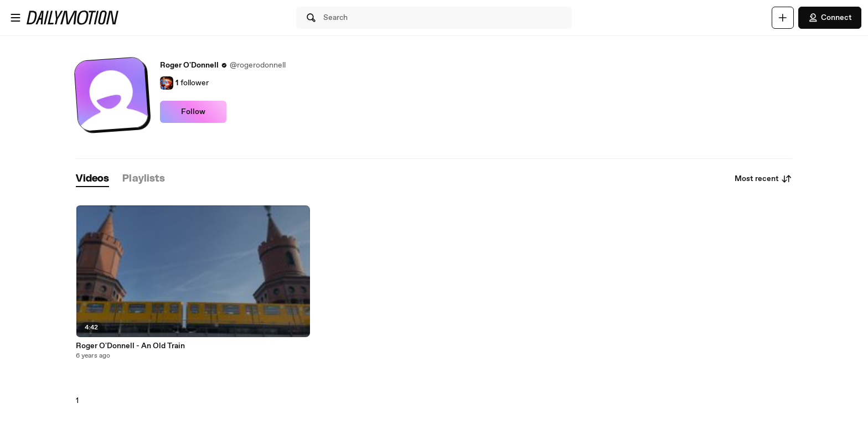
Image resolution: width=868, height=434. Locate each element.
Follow (193, 112)
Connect (830, 18)
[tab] (92, 179)
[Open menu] (15, 18)
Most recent (763, 179)
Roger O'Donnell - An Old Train (130, 346)
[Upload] (783, 18)
